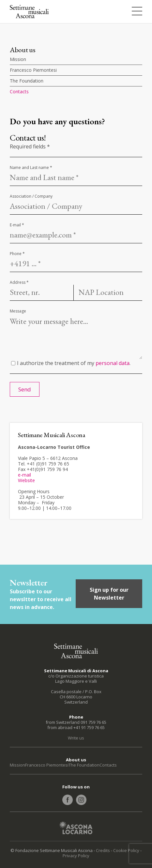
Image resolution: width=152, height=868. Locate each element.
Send (25, 389)
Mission (18, 59)
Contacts (19, 91)
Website (26, 480)
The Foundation (27, 81)
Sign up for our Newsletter (109, 594)
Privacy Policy (76, 856)
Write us (76, 738)
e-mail (24, 475)
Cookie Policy (126, 850)
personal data (113, 363)
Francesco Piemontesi (33, 70)
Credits (103, 850)
